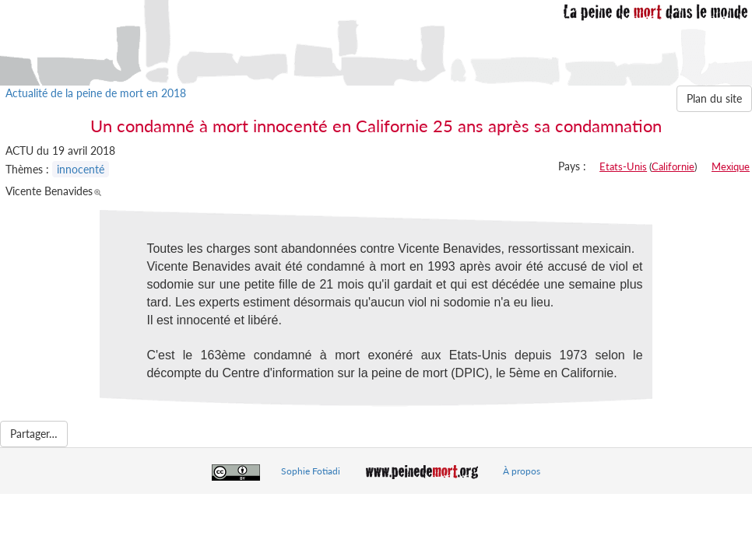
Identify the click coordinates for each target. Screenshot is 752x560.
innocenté (81, 169)
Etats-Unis (623, 166)
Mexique (731, 166)
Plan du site (714, 98)
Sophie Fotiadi (311, 471)
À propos (522, 471)
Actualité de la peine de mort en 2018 (96, 93)
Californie (673, 166)
